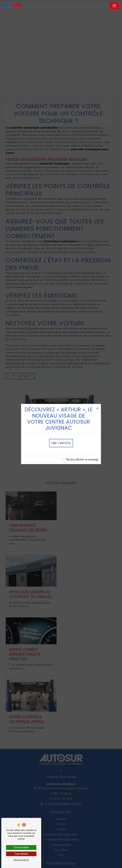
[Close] (97, 408)
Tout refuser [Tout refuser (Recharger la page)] (21, 854)
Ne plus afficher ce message (82, 460)
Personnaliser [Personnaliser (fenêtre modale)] (21, 860)
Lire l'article (61, 443)
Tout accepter (21, 847)
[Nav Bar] (114, 6)
